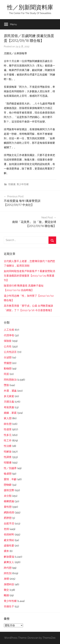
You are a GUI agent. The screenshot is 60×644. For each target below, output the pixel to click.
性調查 (8, 457)
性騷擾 (12, 184)
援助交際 (9, 490)
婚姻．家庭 (10, 413)
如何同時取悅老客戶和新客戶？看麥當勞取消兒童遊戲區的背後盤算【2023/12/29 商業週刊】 (29, 276)
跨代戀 (8, 568)
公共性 (8, 346)
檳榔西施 (9, 501)
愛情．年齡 (10, 479)
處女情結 (9, 540)
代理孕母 (9, 335)
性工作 (8, 440)
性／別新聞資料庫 (30, 7)
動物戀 (8, 369)
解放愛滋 (9, 557)
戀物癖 (8, 485)
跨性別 (8, 573)
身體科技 (9, 584)
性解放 (8, 452)
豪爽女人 (9, 562)
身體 (6, 579)
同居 (6, 374)
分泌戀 (8, 357)
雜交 (6, 590)
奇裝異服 (9, 407)
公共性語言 (10, 352)
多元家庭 (9, 396)
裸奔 (6, 551)
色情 (6, 529)
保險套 (8, 341)
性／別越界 (10, 468)
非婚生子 (9, 606)
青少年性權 (23, 184)
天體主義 (9, 402)
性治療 (8, 446)
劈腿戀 (8, 363)
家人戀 (8, 418)
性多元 (8, 435)
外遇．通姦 (10, 391)
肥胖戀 (8, 518)
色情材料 (9, 534)
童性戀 (8, 507)
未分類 (8, 496)
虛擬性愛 (9, 546)
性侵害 (8, 429)
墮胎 (6, 385)
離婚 (6, 595)
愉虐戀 (8, 474)
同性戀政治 (10, 380)
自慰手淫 (9, 524)
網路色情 (9, 512)
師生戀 (8, 424)
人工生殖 (9, 330)
